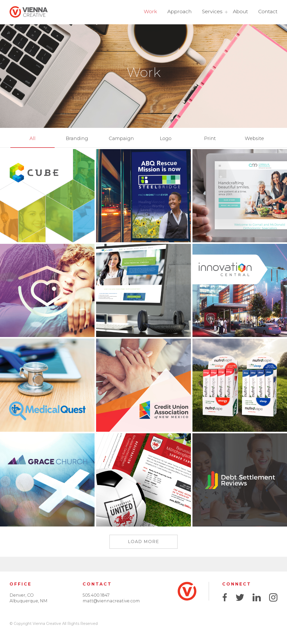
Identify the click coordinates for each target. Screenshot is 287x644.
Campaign (121, 138)
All (33, 138)
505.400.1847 (96, 595)
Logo (166, 138)
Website (254, 138)
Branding (77, 138)
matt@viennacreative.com (111, 601)
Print (210, 138)
